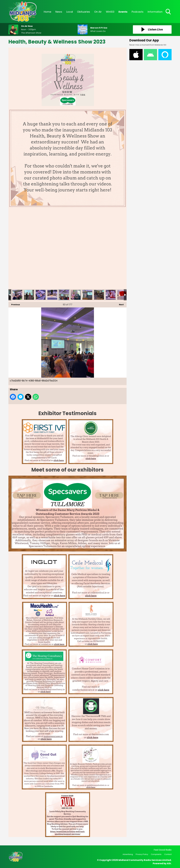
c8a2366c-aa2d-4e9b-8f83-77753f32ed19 (76, 295)
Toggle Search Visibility (168, 12)
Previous (14, 304)
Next (120, 304)
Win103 (110, 12)
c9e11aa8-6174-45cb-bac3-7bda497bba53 (87, 295)
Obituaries (84, 12)
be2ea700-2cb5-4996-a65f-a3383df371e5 (41, 295)
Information (155, 12)
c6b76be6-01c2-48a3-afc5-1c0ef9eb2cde (52, 295)
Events (123, 12)
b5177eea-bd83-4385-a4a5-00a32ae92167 (29, 295)
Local (70, 12)
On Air (98, 12)
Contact (168, 854)
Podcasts (138, 12)
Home (47, 12)
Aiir (169, 863)
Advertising (128, 854)
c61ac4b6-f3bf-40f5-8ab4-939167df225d (99, 295)
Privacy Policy (142, 854)
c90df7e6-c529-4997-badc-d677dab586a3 (122, 295)
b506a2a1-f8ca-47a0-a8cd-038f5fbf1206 (17, 295)
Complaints (156, 854)
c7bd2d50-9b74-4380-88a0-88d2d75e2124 (64, 295)
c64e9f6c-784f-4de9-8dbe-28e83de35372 (111, 295)
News (59, 12)
